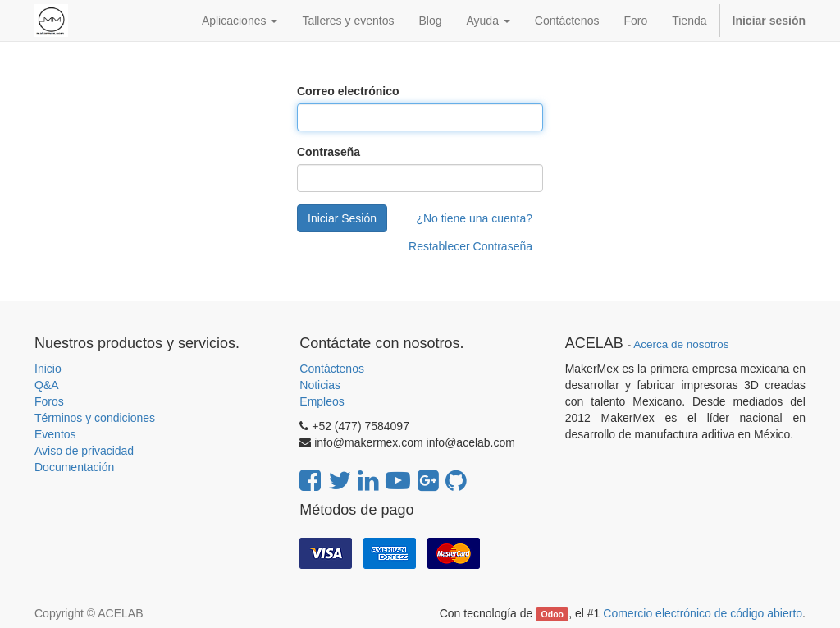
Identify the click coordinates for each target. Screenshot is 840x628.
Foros (49, 401)
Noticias (320, 385)
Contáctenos (332, 369)
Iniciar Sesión (342, 218)
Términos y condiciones (95, 418)
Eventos (55, 434)
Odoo (552, 614)
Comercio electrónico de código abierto (703, 613)
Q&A (47, 385)
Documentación (74, 467)
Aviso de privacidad (84, 451)
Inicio (48, 369)
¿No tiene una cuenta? (474, 218)
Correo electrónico (348, 91)
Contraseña (329, 152)
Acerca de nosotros (681, 344)
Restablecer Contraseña (470, 246)
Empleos (322, 401)
